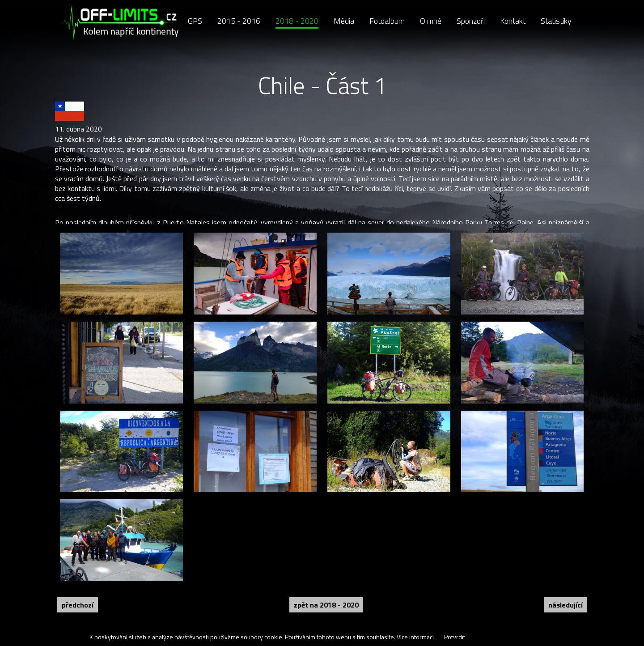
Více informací (415, 637)
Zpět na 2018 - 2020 (326, 605)
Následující (566, 605)
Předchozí (78, 605)
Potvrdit (455, 637)
